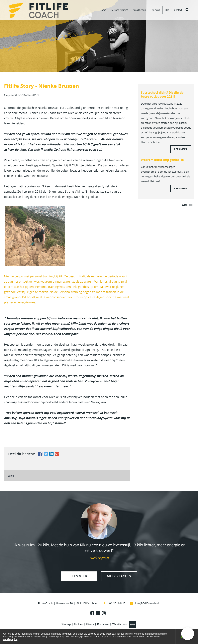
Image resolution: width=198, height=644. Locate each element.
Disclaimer (103, 624)
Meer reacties (119, 576)
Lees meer (181, 149)
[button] (188, 634)
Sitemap (66, 624)
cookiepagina (10, 639)
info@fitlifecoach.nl (147, 603)
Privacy (90, 624)
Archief (188, 205)
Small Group (139, 10)
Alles (11, 476)
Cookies (78, 624)
